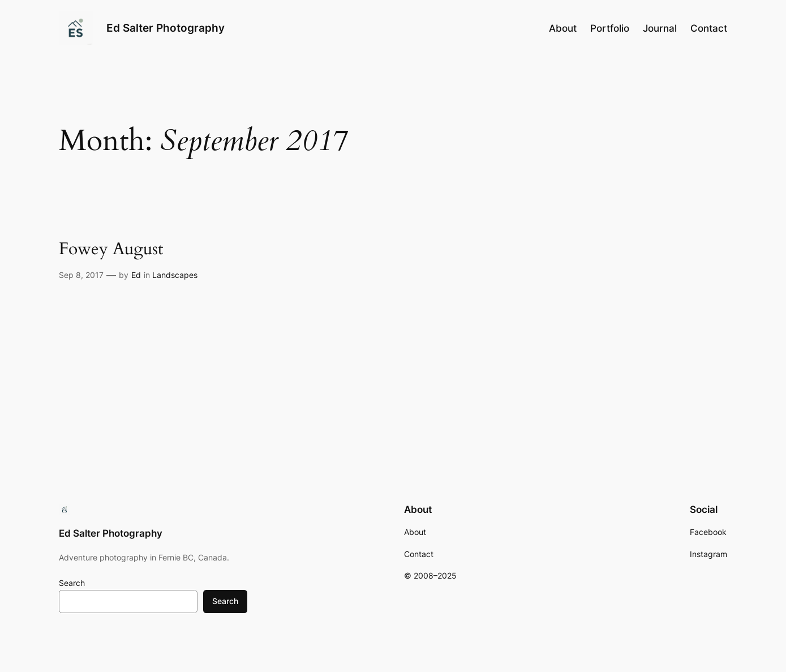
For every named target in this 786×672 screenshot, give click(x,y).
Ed (136, 275)
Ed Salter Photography (166, 28)
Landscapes (175, 275)
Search (72, 583)
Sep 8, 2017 (81, 275)
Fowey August (111, 250)
